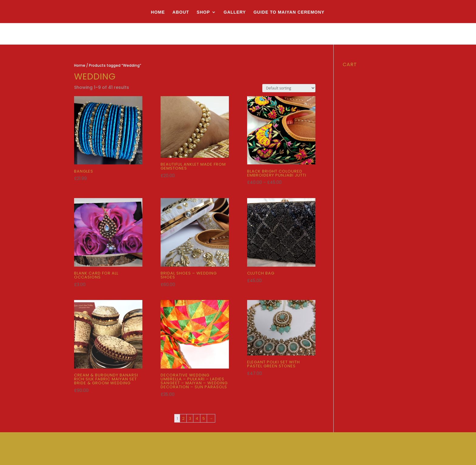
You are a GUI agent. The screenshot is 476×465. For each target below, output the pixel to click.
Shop (203, 12)
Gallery (235, 12)
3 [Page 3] (190, 418)
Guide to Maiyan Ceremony (289, 12)
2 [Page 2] (183, 418)
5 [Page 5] (204, 418)
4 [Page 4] (197, 418)
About (181, 12)
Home (158, 12)
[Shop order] (289, 88)
